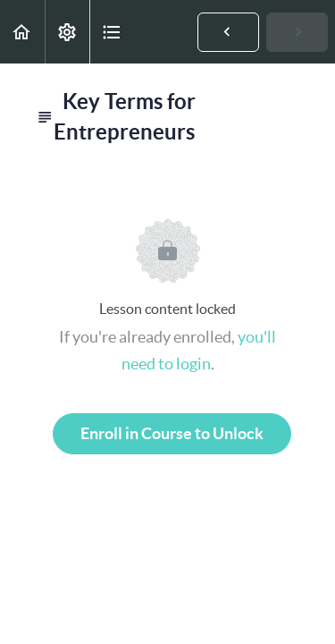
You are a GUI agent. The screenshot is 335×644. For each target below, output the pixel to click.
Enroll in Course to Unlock (172, 433)
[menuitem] (67, 32)
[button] (22, 32)
